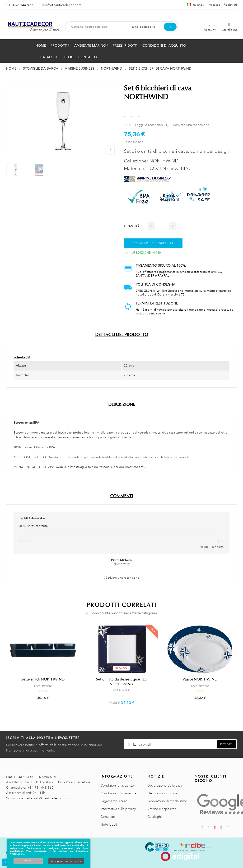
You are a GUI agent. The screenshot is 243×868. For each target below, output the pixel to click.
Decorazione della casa (165, 785)
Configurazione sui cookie (66, 861)
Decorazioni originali (163, 793)
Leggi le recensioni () (152, 125)
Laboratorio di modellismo (167, 801)
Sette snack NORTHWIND (43, 679)
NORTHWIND (43, 686)
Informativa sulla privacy (118, 809)
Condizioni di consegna (118, 793)
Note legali (109, 824)
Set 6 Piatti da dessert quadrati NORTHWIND (121, 682)
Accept (28, 861)
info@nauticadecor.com (63, 5)
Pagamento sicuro (114, 801)
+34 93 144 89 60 (22, 5)
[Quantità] (162, 226)
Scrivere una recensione (191, 125)
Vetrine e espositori (162, 809)
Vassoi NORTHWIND (200, 679)
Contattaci (108, 817)
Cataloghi (154, 817)
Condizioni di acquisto (117, 785)
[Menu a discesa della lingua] (195, 5)
